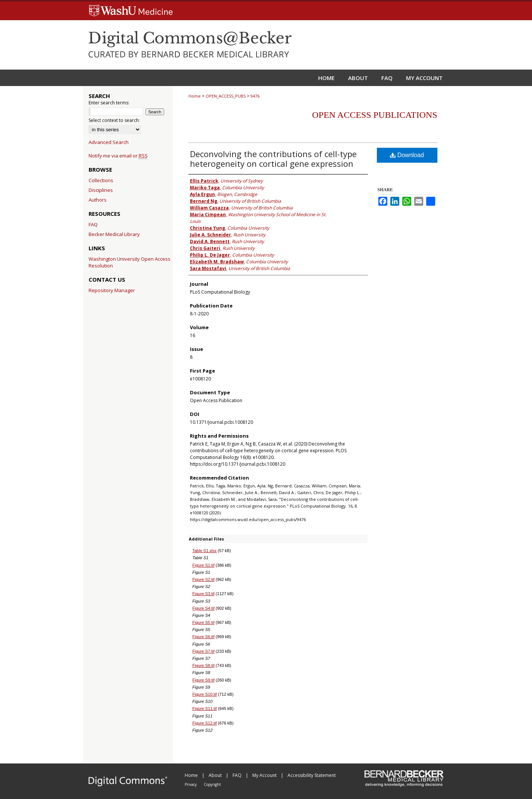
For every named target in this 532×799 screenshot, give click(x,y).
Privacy (191, 784)
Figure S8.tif (204, 665)
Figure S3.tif (204, 594)
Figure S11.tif (205, 708)
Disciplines (101, 190)
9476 (255, 96)
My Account (265, 775)
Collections (101, 180)
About (216, 775)
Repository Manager (112, 290)
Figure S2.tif (204, 579)
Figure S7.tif (204, 651)
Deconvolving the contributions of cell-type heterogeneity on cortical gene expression (273, 159)
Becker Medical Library (114, 234)
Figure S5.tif (204, 622)
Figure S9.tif (204, 680)
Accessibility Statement (312, 775)
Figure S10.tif (205, 694)
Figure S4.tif (204, 608)
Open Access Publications (375, 115)
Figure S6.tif (204, 637)
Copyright (212, 784)
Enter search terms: (109, 103)
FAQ (93, 224)
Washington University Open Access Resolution (130, 262)
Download (407, 155)
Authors (98, 200)
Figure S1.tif (204, 565)
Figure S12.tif (205, 723)
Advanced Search (109, 142)
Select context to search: (114, 120)
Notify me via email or (118, 156)
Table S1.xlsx (205, 551)
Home (195, 96)
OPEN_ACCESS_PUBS (226, 96)
